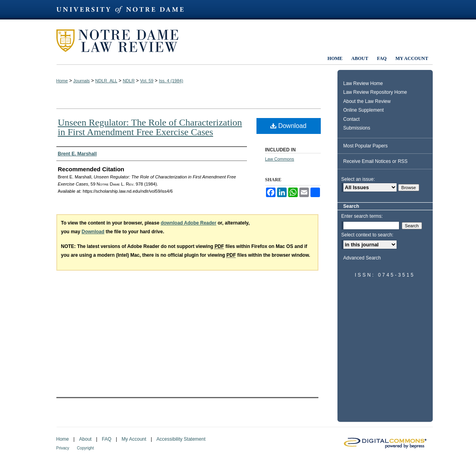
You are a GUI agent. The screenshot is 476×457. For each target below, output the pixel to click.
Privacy (63, 448)
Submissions (357, 128)
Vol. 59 (147, 81)
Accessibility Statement (181, 439)
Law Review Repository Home (375, 92)
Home (62, 81)
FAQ (106, 439)
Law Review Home (363, 83)
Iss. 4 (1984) (171, 81)
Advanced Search (362, 258)
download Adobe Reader (189, 223)
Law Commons (280, 159)
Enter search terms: (362, 216)
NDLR (129, 81)
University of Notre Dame (124, 10)
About (85, 439)
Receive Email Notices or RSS (376, 161)
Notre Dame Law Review (123, 41)
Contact (352, 119)
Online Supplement (364, 110)
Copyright (86, 448)
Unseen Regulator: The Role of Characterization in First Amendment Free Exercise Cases (150, 127)
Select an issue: (358, 179)
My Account (134, 439)
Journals (82, 81)
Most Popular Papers (366, 146)
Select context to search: (367, 235)
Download (288, 126)
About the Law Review (367, 101)
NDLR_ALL (106, 81)
